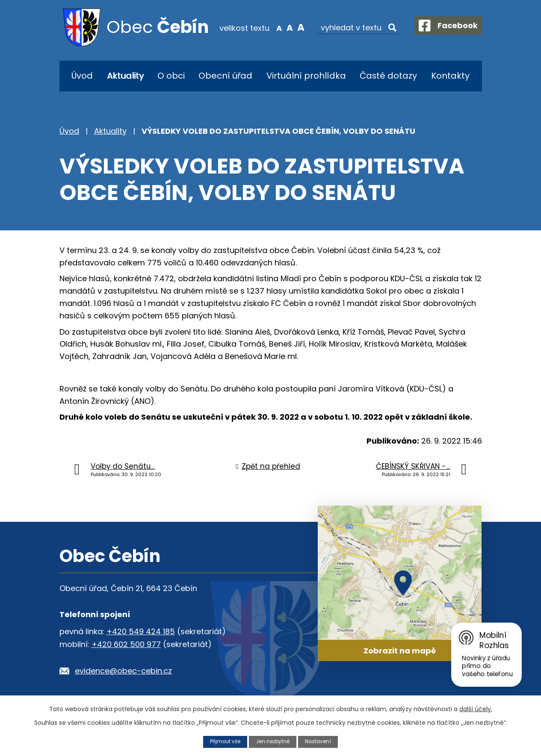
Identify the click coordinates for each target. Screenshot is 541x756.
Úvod (82, 76)
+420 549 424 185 (141, 631)
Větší (293, 27)
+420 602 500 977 (126, 644)
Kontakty (450, 76)
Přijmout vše (222, 741)
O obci (171, 76)
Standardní (282, 27)
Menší (271, 27)
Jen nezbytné (273, 741)
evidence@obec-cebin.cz (123, 671)
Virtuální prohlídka (306, 76)
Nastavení (321, 741)
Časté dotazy (388, 76)
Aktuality (125, 76)
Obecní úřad (225, 76)
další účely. (476, 709)
